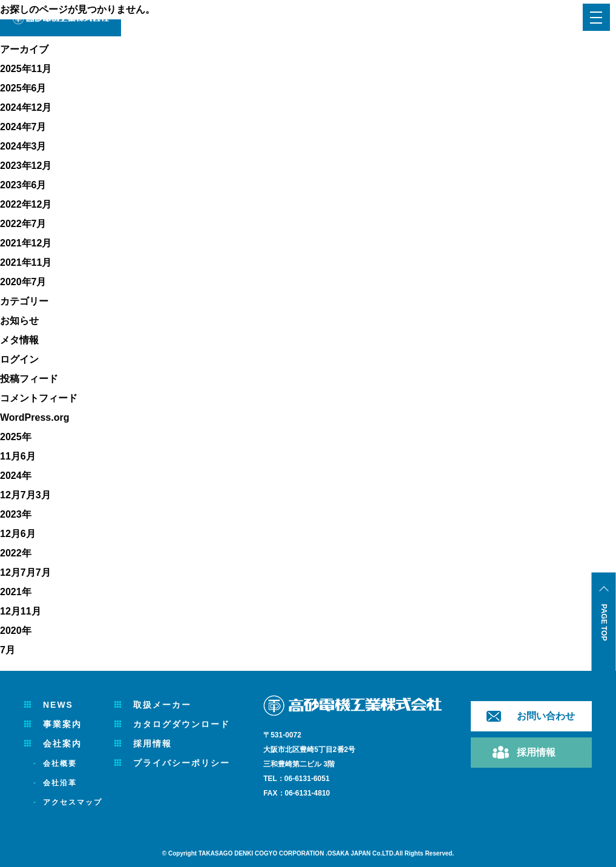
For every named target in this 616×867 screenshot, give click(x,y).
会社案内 (62, 743)
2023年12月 (26, 166)
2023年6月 (23, 185)
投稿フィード (29, 379)
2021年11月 (26, 262)
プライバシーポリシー (182, 763)
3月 (43, 495)
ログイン (19, 359)
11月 (10, 456)
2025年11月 (26, 69)
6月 (28, 456)
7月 (28, 495)
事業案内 (62, 724)
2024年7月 (23, 127)
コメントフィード (39, 398)
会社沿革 (60, 783)
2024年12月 (26, 107)
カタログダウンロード (182, 724)
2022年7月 (23, 224)
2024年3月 (23, 146)
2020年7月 (23, 282)
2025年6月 (23, 88)
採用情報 (152, 743)
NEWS (58, 705)
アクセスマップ (73, 802)
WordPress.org (34, 417)
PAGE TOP (604, 623)
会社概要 (60, 763)
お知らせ (19, 321)
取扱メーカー (162, 705)
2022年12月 (26, 204)
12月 (10, 495)
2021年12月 (26, 243)
